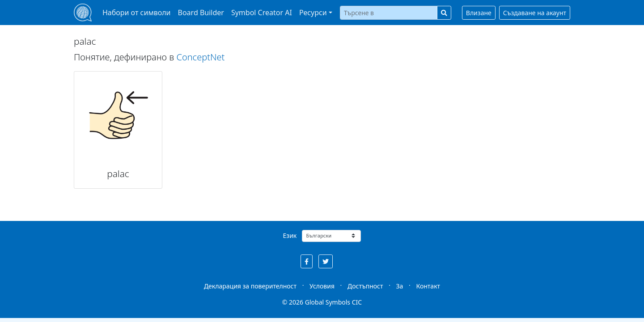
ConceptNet (200, 57)
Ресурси (313, 13)
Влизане (479, 13)
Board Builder (201, 13)
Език (290, 235)
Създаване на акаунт (535, 13)
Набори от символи (137, 13)
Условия (322, 286)
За (400, 286)
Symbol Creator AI (262, 13)
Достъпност (365, 286)
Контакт (428, 286)
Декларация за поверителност (250, 286)
